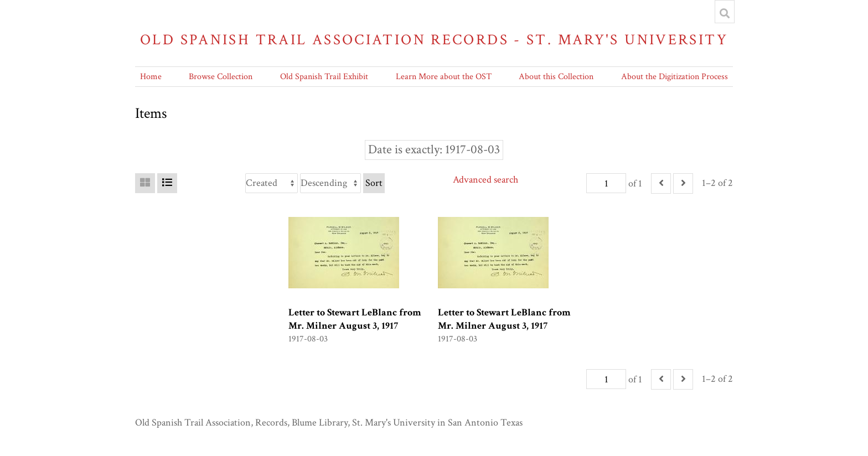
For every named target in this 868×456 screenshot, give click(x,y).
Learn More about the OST (444, 77)
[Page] (606, 183)
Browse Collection (221, 77)
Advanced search (485, 180)
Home (151, 77)
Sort (374, 183)
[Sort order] (330, 183)
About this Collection (556, 77)
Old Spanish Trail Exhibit (324, 77)
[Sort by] (272, 183)
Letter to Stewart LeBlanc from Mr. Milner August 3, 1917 (355, 319)
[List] (167, 183)
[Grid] (145, 183)
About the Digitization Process (675, 77)
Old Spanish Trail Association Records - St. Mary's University (434, 40)
